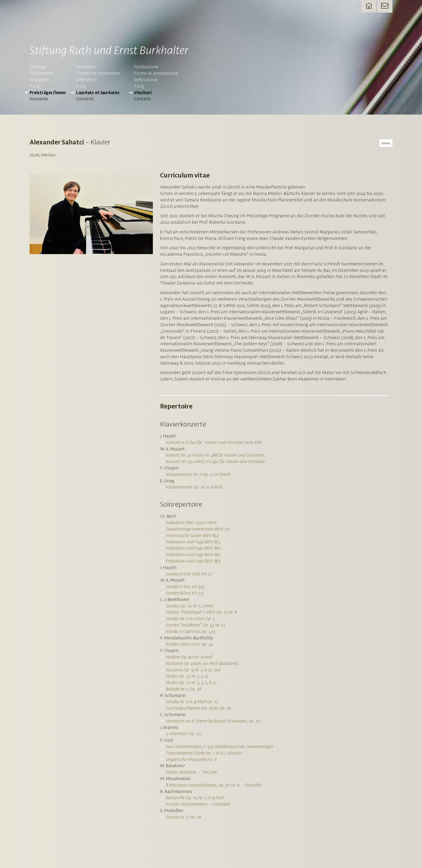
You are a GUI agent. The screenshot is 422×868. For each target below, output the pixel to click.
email (386, 145)
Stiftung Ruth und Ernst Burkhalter (123, 51)
